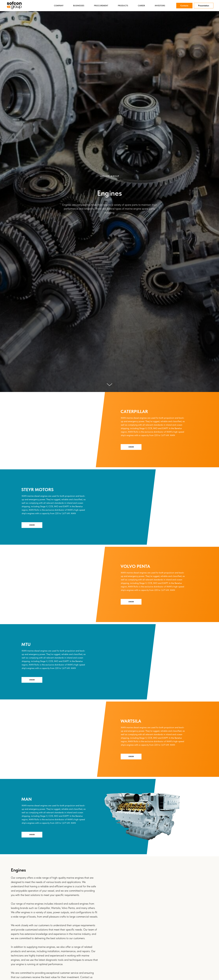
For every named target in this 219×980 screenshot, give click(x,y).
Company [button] (59, 6)
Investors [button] (160, 6)
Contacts (184, 6)
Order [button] (131, 447)
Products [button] (123, 6)
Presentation (204, 6)
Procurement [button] (101, 6)
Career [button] (141, 6)
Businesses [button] (79, 6)
